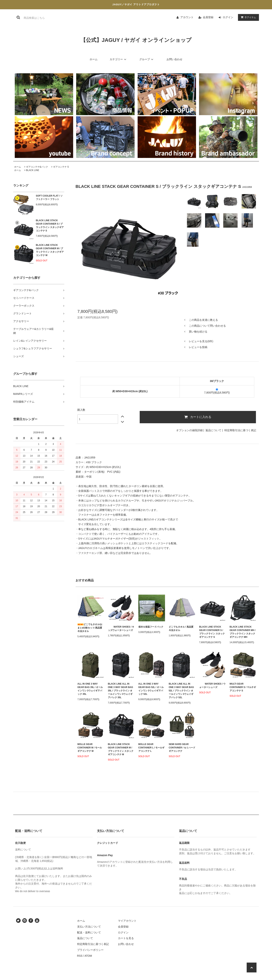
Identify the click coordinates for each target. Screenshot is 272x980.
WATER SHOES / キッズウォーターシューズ (121, 629)
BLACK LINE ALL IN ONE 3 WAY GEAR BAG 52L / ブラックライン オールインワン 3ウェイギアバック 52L (181, 691)
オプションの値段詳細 (189, 430)
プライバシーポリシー (90, 950)
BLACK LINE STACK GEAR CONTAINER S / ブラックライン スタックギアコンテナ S (50, 226)
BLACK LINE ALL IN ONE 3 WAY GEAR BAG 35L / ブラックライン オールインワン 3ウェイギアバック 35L (121, 691)
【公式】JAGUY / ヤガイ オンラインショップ (136, 40)
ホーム (94, 59)
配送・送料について (89, 932)
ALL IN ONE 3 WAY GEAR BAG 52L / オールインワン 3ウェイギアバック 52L (151, 689)
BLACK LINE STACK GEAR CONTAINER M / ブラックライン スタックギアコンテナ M (50, 250)
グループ (147, 59)
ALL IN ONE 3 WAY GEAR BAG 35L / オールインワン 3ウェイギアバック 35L (90, 689)
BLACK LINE (33, 170)
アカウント (187, 17)
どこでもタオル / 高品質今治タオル (181, 629)
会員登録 (208, 17)
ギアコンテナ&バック (37, 167)
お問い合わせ (174, 59)
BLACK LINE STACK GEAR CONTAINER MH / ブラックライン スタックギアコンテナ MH (243, 632)
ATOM (88, 956)
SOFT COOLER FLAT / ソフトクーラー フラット (49, 198)
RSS (80, 956)
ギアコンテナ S (61, 167)
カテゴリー (119, 59)
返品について (213, 430)
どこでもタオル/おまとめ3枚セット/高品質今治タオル (90, 628)
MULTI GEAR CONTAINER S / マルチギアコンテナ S (243, 687)
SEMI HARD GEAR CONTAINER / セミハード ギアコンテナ (182, 748)
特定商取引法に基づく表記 (240, 430)
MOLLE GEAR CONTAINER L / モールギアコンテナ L (151, 748)
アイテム (248, 17)
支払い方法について (89, 927)
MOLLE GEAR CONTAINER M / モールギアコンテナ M (90, 748)
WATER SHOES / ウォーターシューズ (212, 686)
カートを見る (126, 938)
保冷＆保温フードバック (151, 627)
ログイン (228, 17)
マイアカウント (127, 921)
